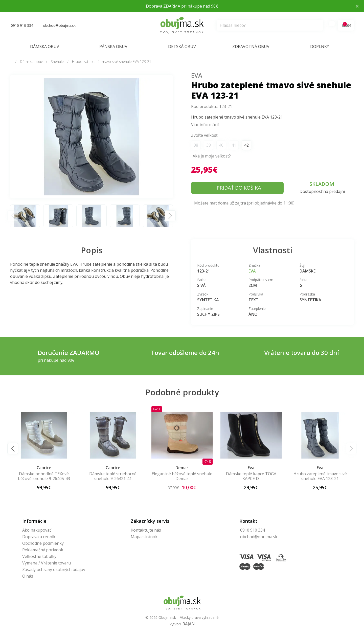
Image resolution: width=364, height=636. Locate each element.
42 (246, 145)
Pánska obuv (113, 47)
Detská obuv (182, 47)
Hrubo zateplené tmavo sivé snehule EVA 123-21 (112, 62)
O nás (28, 576)
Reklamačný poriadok (43, 550)
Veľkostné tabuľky (39, 556)
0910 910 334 (253, 530)
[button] (170, 216)
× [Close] (357, 6)
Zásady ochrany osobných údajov (54, 570)
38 (196, 145)
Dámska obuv (45, 47)
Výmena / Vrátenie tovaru (47, 563)
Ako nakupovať (37, 530)
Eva (197, 75)
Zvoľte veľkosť (204, 135)
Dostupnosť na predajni (322, 191)
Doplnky (320, 47)
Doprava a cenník (39, 537)
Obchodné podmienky (43, 543)
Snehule (57, 62)
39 (209, 145)
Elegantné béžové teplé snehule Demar (182, 476)
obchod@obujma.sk (259, 537)
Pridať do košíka (239, 188)
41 (234, 145)
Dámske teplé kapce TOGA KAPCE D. (251, 476)
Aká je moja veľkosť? (212, 156)
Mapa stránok (144, 537)
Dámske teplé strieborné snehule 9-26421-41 (113, 476)
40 (221, 145)
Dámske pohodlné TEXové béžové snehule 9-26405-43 (44, 476)
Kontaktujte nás (146, 530)
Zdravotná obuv (251, 47)
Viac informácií (205, 125)
